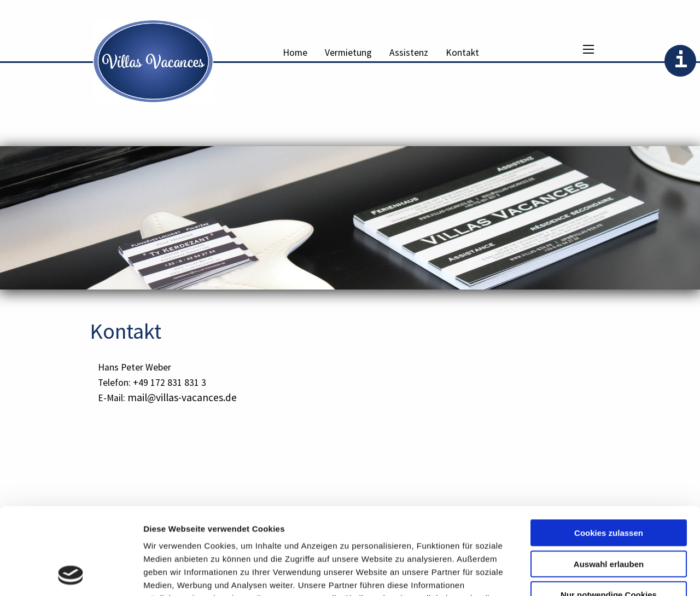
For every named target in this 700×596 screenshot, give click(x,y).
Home (295, 53)
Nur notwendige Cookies (609, 513)
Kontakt (462, 53)
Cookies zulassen (609, 451)
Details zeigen (582, 574)
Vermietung (348, 53)
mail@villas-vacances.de (182, 397)
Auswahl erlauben (609, 482)
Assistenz (409, 53)
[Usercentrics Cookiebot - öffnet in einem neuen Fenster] (71, 575)
